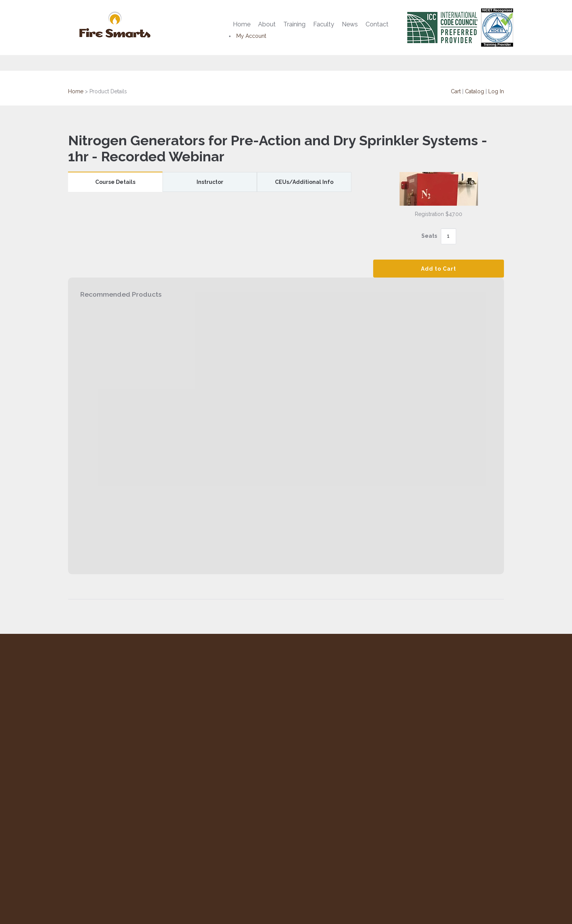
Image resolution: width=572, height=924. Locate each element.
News (350, 24)
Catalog (474, 91)
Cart (456, 91)
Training (294, 24)
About (267, 24)
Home (242, 24)
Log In (496, 91)
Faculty (324, 24)
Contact (377, 24)
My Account (251, 36)
